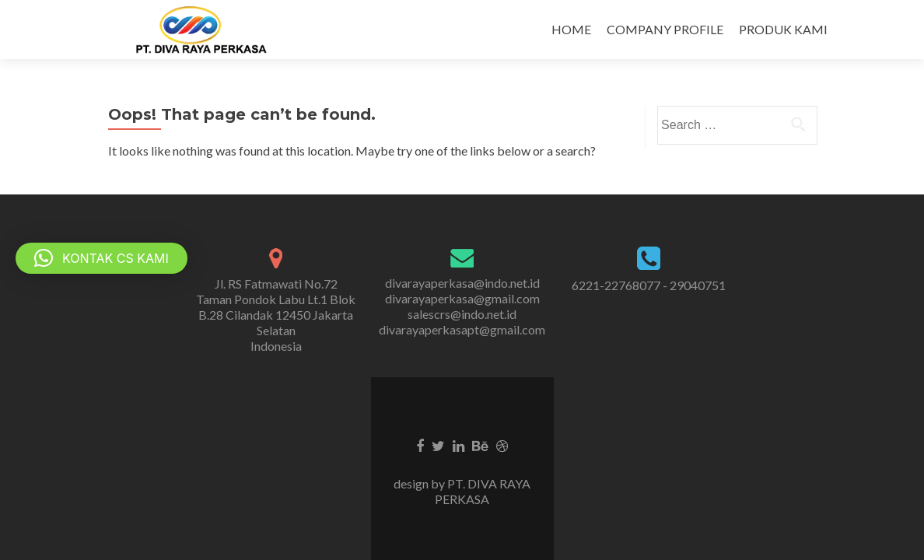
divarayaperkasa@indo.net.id (462, 283)
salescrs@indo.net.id (462, 314)
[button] (101, 258)
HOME (571, 29)
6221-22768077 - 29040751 (649, 285)
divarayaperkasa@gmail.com (462, 298)
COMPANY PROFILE (665, 29)
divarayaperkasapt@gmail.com (462, 329)
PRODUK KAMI (783, 29)
